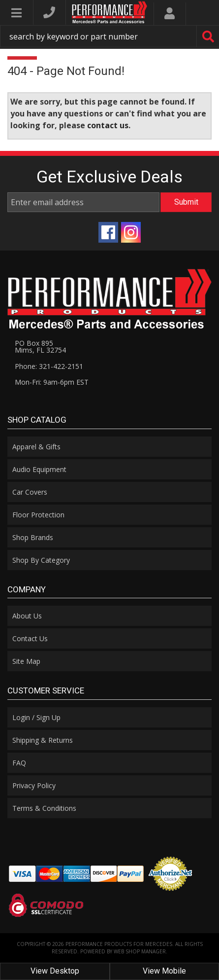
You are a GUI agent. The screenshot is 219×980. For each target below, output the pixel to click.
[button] (109, 36)
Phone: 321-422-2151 (49, 366)
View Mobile (164, 971)
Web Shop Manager (140, 951)
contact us (108, 125)
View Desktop (55, 971)
